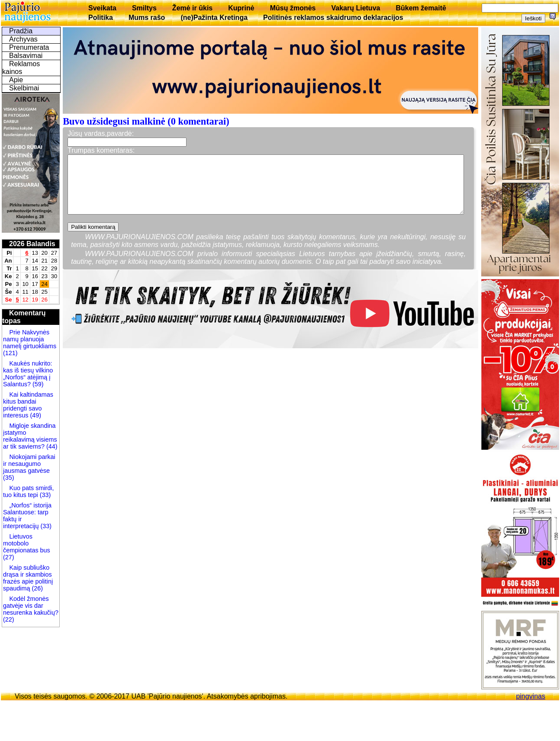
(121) (10, 353)
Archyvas (23, 39)
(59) (37, 384)
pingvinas (531, 696)
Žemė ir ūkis (192, 8)
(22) (9, 619)
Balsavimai (26, 56)
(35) (9, 478)
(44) (51, 446)
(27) (9, 557)
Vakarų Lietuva (356, 8)
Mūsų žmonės (293, 8)
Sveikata (102, 8)
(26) (36, 588)
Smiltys (144, 8)
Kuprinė (241, 8)
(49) (35, 415)
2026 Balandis (32, 244)
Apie (16, 80)
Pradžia (21, 31)
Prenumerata (29, 47)
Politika (101, 18)
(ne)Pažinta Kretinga (214, 18)
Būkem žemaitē (421, 8)
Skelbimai (24, 88)
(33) (45, 495)
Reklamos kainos (21, 68)
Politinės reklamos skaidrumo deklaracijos (333, 18)
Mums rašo (147, 18)
